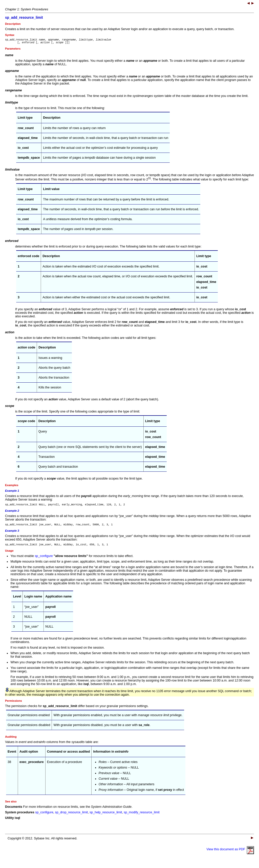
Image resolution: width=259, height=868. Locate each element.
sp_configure (44, 560)
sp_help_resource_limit (106, 816)
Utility (9, 822)
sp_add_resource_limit (24, 18)
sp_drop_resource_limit (72, 816)
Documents (14, 811)
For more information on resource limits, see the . (77, 811)
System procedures (20, 816)
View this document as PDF (230, 853)
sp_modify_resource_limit (142, 816)
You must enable (23, 560)
